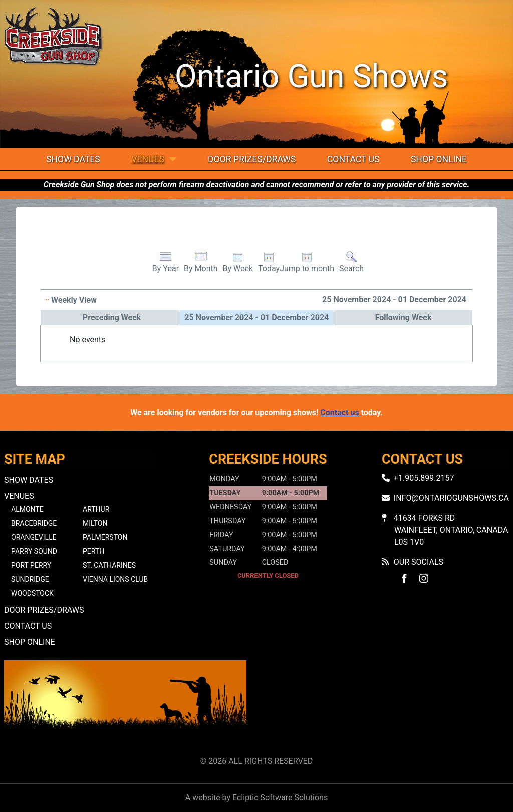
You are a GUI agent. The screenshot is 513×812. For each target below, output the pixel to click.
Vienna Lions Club (115, 579)
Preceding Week (112, 318)
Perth (93, 551)
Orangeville (34, 537)
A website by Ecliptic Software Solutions (256, 798)
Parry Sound (34, 551)
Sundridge (30, 579)
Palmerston (105, 537)
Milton (95, 523)
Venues (148, 159)
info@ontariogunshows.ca (451, 498)
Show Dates (73, 159)
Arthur (96, 509)
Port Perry (31, 565)
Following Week (404, 318)
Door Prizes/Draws (252, 159)
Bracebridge (34, 523)
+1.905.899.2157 (424, 478)
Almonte (27, 509)
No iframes (388, 706)
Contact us (339, 412)
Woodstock (32, 593)
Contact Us (353, 159)
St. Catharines (109, 565)
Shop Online (439, 159)
